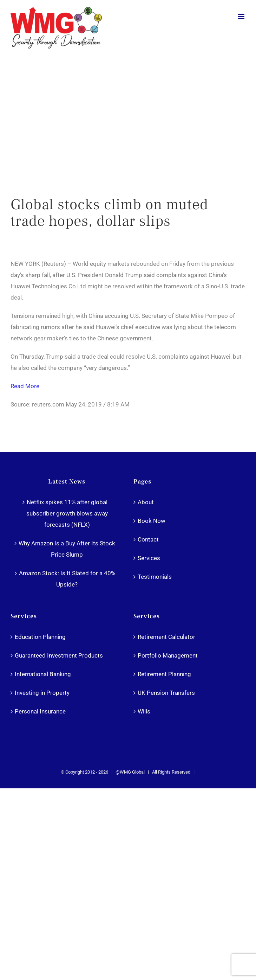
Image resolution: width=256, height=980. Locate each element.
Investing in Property (42, 693)
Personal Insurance (40, 711)
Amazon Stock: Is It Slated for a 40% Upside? (67, 579)
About (146, 502)
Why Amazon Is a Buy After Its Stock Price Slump (67, 549)
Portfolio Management (168, 655)
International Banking (43, 674)
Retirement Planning (164, 674)
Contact (148, 539)
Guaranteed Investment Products (59, 655)
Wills (144, 711)
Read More (25, 386)
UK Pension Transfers (166, 693)
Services (149, 558)
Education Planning (40, 637)
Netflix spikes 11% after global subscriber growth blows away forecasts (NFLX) (67, 513)
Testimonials (155, 577)
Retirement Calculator (166, 637)
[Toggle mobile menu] (242, 16)
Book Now (152, 521)
